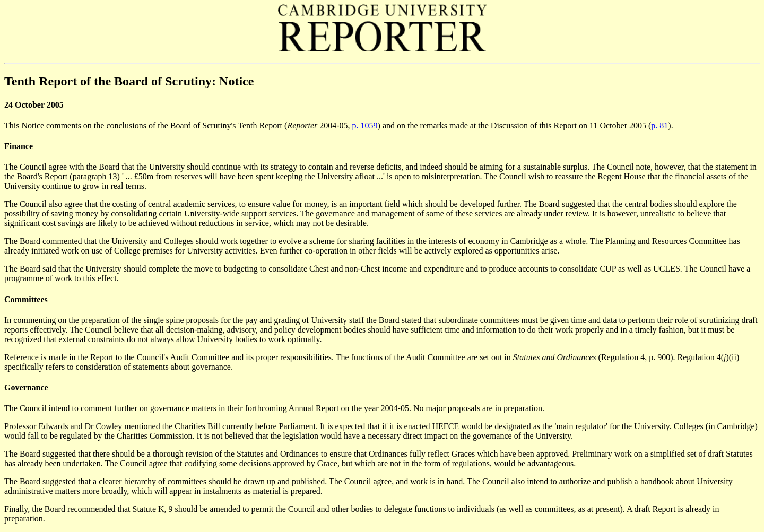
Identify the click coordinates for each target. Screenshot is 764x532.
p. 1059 (365, 125)
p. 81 (659, 125)
